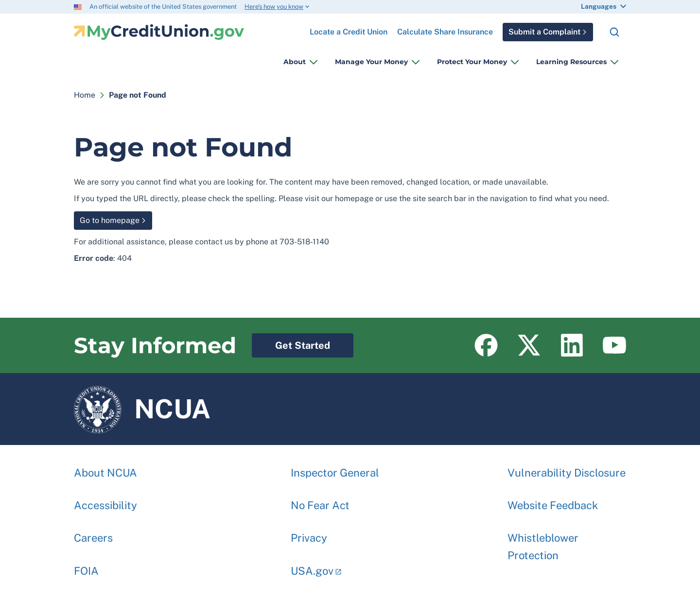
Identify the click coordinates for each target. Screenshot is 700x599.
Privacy (309, 533)
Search (614, 32)
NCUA (142, 409)
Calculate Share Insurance (445, 32)
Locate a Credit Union (349, 28)
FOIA (86, 566)
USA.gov (312, 566)
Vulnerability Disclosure (567, 468)
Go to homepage (110, 220)
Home (85, 95)
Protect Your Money (472, 62)
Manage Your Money (371, 62)
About (295, 62)
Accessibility (105, 500)
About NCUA (105, 468)
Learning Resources (571, 62)
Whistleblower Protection (543, 541)
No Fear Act (320, 500)
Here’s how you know (274, 7)
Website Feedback (553, 500)
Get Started (291, 342)
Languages (599, 6)
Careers (93, 533)
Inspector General (335, 468)
